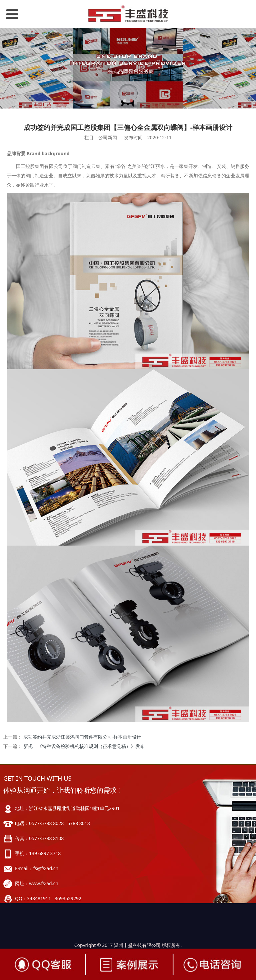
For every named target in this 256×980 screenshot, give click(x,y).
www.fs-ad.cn (44, 883)
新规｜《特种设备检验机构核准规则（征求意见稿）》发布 (84, 746)
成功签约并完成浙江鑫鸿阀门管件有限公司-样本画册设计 (82, 737)
